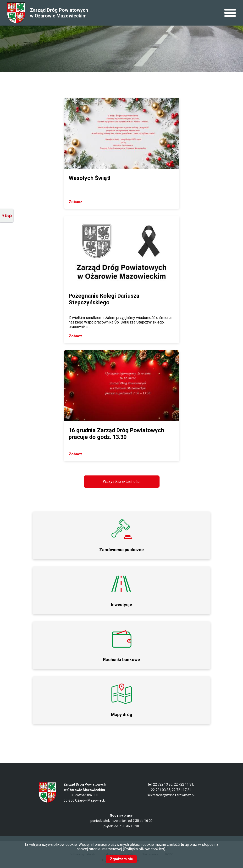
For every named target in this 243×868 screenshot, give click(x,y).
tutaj (185, 844)
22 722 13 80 (163, 784)
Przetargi (121, 535)
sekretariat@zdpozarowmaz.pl (171, 795)
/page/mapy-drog (121, 700)
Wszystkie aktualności (122, 482)
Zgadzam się (121, 859)
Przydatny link (121, 590)
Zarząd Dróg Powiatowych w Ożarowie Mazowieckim (59, 13)
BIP (7, 216)
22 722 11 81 (184, 784)
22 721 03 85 (161, 790)
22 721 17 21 (181, 790)
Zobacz (75, 202)
